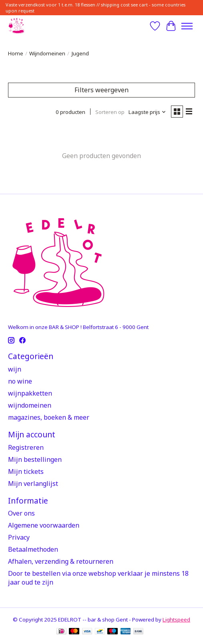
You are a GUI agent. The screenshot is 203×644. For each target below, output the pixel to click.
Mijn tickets (26, 471)
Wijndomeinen (47, 53)
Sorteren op (110, 112)
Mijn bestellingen (35, 459)
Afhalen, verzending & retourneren (61, 561)
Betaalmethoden (33, 549)
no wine (20, 381)
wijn (15, 369)
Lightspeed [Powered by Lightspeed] (176, 620)
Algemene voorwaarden (44, 525)
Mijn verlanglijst (33, 484)
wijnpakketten (30, 393)
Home (16, 53)
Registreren (26, 447)
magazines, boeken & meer (49, 417)
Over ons (21, 513)
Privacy (19, 537)
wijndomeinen (30, 405)
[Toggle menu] (187, 26)
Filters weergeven (101, 90)
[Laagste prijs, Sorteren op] (147, 112)
